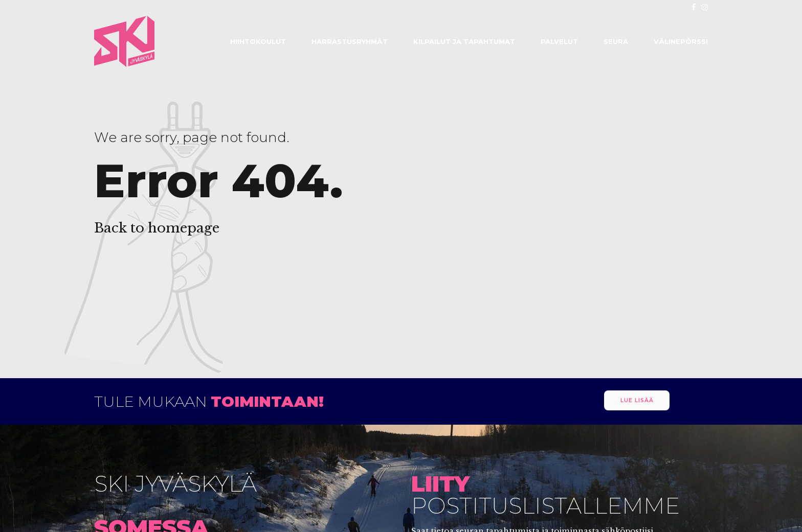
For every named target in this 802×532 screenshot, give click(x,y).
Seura (616, 41)
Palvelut (559, 41)
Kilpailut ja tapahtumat (464, 41)
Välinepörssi (681, 41)
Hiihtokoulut (258, 41)
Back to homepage (157, 228)
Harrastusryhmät (350, 41)
